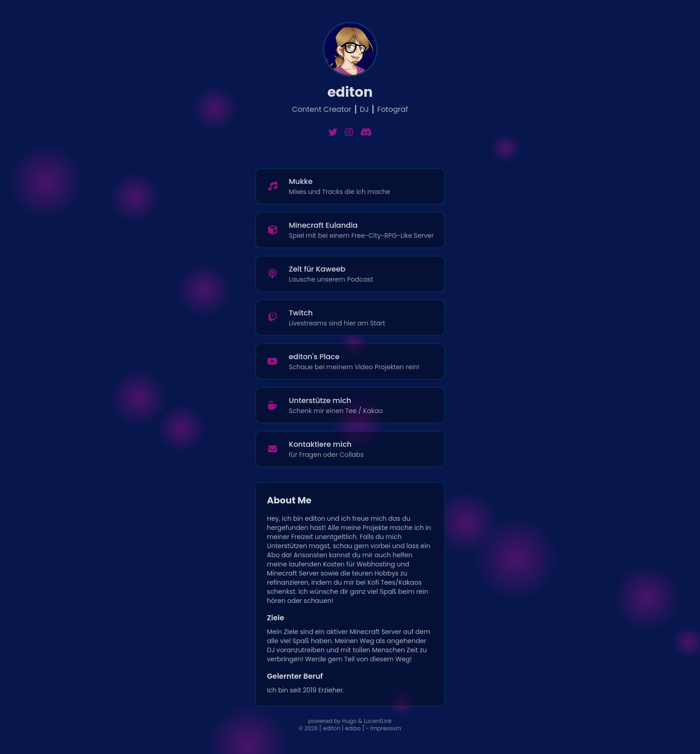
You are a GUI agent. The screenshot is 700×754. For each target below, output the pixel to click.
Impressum (386, 728)
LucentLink (378, 721)
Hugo (349, 721)
